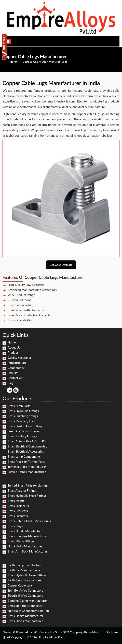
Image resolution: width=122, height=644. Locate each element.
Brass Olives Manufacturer (25, 621)
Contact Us (15, 378)
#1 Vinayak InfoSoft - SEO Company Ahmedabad (67, 632)
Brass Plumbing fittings (23, 416)
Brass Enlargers (18, 516)
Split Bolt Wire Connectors (25, 590)
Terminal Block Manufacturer (27, 467)
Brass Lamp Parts (19, 406)
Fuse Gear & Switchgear (23, 431)
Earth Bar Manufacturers (24, 570)
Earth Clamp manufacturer (25, 565)
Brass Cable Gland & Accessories (29, 521)
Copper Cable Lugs (20, 585)
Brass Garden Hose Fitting (25, 426)
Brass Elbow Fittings (21, 541)
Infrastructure (17, 363)
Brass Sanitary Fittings (22, 436)
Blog (11, 383)
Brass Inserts (16, 501)
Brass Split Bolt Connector (25, 606)
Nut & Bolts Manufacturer (25, 546)
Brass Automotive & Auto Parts (28, 441)
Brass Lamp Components (24, 456)
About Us (14, 347)
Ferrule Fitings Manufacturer (27, 472)
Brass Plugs (15, 526)
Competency (16, 368)
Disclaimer (113, 632)
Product (13, 352)
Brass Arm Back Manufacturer (27, 551)
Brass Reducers (18, 511)
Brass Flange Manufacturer (25, 616)
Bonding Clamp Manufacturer (27, 601)
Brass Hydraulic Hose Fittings (27, 496)
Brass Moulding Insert (22, 421)
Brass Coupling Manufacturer (27, 536)
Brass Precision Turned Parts (26, 462)
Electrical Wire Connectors (25, 595)
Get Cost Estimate (61, 265)
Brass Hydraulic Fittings (23, 411)
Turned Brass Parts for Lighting (28, 485)
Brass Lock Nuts (18, 506)
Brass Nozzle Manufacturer (26, 531)
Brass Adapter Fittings (22, 490)
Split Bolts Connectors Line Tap (28, 611)
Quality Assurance (20, 358)
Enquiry (13, 373)
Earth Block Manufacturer (25, 580)
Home (14, 61)
